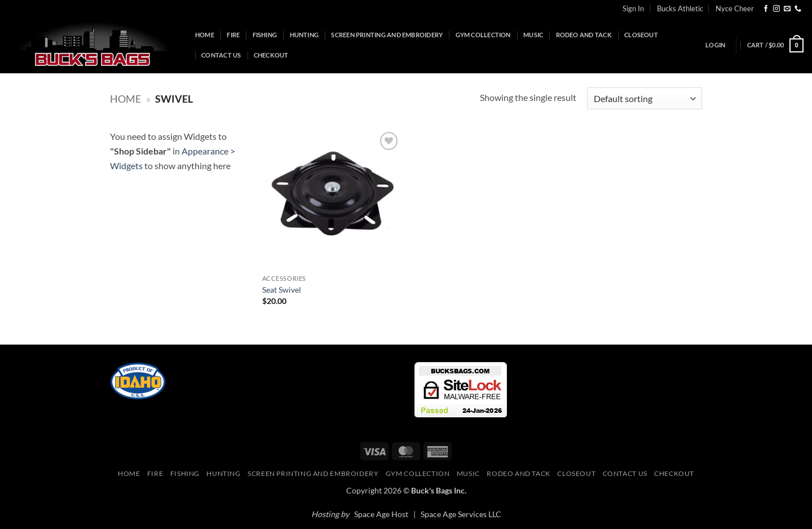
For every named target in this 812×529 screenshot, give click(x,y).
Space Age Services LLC (461, 514)
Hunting (304, 35)
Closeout (641, 35)
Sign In (633, 8)
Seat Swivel (282, 290)
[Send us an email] (787, 9)
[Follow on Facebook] (766, 9)
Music (533, 35)
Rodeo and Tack (584, 35)
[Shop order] (645, 98)
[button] (715, 45)
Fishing (265, 35)
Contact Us (221, 55)
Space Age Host (381, 514)
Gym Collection (483, 35)
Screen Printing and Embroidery (387, 35)
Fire (233, 35)
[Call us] (798, 9)
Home (205, 35)
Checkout (271, 55)
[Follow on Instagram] (776, 9)
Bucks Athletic (680, 8)
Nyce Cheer (735, 8)
